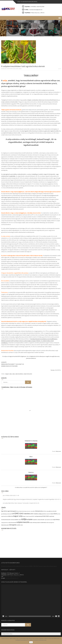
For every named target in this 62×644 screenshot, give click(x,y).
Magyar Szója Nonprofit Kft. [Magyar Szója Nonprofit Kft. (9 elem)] (28, 516)
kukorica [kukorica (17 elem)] (10, 516)
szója (13, 374)
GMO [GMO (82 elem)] (17, 513)
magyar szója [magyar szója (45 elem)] (18, 516)
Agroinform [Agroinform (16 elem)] (4, 511)
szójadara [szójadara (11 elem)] (35, 520)
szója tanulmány (19, 374)
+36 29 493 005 (8, 576)
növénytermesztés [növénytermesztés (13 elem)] (6, 520)
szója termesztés (28, 374)
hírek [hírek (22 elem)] (55, 514)
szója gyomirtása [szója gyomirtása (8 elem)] (5, 522)
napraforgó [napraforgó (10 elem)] (52, 516)
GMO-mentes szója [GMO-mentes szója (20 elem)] (36, 514)
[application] (31, 601)
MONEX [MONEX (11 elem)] (44, 516)
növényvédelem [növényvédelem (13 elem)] (14, 520)
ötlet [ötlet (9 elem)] (22, 525)
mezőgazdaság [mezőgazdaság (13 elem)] (38, 516)
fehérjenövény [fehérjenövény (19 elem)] (39, 511)
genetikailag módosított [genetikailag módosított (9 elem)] (6, 514)
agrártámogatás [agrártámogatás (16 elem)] (12, 511)
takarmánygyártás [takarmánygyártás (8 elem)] (50, 522)
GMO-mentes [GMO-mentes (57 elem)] (25, 514)
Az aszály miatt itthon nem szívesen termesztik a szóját (18, 503)
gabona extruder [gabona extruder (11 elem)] (53, 511)
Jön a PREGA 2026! (8, 495)
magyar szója (8, 374)
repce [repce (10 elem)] (20, 520)
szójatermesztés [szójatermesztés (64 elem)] (23, 522)
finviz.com (58, 451)
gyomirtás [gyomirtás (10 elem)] (44, 514)
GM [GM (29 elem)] (13, 514)
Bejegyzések (12, 28)
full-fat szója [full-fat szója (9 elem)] (46, 511)
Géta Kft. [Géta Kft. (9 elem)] (48, 514)
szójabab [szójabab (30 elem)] (30, 519)
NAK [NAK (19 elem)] (47, 516)
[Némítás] (56, 616)
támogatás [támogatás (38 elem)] (13, 525)
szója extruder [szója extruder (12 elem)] (41, 520)
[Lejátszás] (3, 616)
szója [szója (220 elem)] (24, 519)
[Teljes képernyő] (59, 616)
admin (20, 69)
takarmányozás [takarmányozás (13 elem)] (5, 525)
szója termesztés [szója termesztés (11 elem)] (12, 522)
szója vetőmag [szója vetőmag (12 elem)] (33, 522)
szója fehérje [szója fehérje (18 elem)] (56, 519)
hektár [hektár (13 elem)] (52, 514)
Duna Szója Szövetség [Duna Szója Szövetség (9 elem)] (21, 511)
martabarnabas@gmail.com (12, 578)
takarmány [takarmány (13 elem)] (44, 522)
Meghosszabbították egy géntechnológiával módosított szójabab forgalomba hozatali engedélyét (29, 499)
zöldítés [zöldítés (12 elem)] (19, 525)
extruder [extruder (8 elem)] (28, 511)
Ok (31, 642)
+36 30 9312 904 (16, 576)
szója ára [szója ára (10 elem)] (39, 522)
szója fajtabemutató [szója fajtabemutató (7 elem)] (48, 520)
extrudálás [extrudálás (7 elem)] (33, 511)
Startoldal (4, 28)
